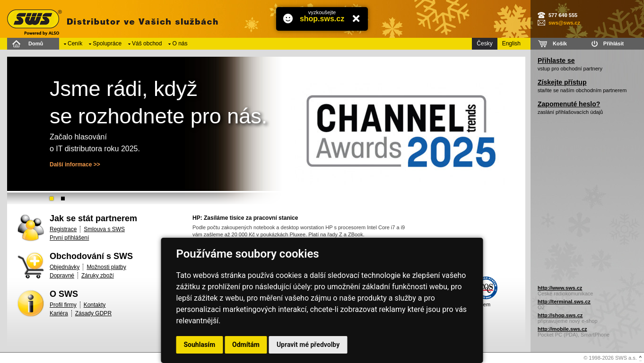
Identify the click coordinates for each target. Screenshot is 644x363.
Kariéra (59, 313)
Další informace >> (75, 164)
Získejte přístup (562, 82)
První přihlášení (69, 238)
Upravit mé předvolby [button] (308, 345)
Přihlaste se (556, 60)
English (511, 43)
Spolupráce (107, 43)
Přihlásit (614, 43)
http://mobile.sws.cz (562, 329)
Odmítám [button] (246, 345)
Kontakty (95, 305)
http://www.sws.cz (560, 288)
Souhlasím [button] (200, 345)
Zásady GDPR (93, 313)
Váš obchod (147, 43)
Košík (560, 43)
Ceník (75, 43)
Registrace (63, 229)
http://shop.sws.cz (560, 315)
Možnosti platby (106, 267)
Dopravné (62, 276)
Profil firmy (63, 305)
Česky (484, 43)
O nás (180, 43)
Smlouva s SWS (104, 229)
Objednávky (65, 267)
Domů (36, 43)
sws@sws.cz (564, 23)
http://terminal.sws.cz (564, 302)
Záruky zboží (98, 276)
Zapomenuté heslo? (569, 104)
